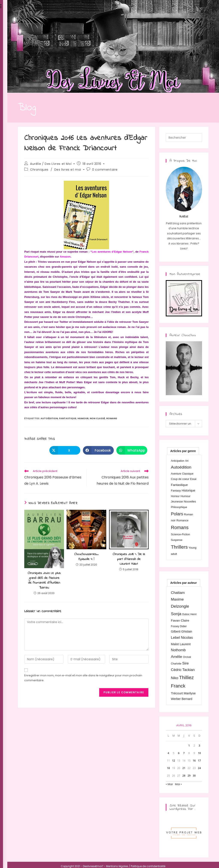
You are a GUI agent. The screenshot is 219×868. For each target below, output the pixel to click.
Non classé (97, 418)
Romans (112, 418)
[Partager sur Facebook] (98, 450)
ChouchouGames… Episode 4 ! (86, 557)
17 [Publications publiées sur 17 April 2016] (199, 761)
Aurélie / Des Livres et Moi (51, 164)
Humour (83, 418)
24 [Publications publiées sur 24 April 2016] (199, 768)
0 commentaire (105, 170)
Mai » (178, 784)
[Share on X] (65, 450)
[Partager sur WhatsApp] (132, 450)
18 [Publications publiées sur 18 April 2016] (168, 768)
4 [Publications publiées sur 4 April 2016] (168, 753)
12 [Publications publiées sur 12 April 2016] (173, 761)
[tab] (183, 451)
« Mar (169, 784)
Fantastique (68, 418)
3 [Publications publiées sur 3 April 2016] (199, 746)
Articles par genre (183, 451)
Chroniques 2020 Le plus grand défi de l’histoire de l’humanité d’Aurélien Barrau (44, 580)
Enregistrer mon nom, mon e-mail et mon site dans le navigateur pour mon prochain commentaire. (83, 678)
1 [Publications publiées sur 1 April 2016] (189, 746)
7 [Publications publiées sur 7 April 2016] (184, 753)
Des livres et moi (68, 170)
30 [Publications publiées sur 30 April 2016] (194, 776)
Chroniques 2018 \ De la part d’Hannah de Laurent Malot (129, 559)
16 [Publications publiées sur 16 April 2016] (194, 761)
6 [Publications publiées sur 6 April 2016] (179, 753)
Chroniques (39, 170)
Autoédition (49, 418)
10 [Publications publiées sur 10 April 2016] (199, 753)
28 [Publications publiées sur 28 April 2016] (184, 776)
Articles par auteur (184, 583)
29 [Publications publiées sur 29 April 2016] (189, 776)
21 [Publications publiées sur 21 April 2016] (184, 768)
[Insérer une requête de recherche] (184, 138)
